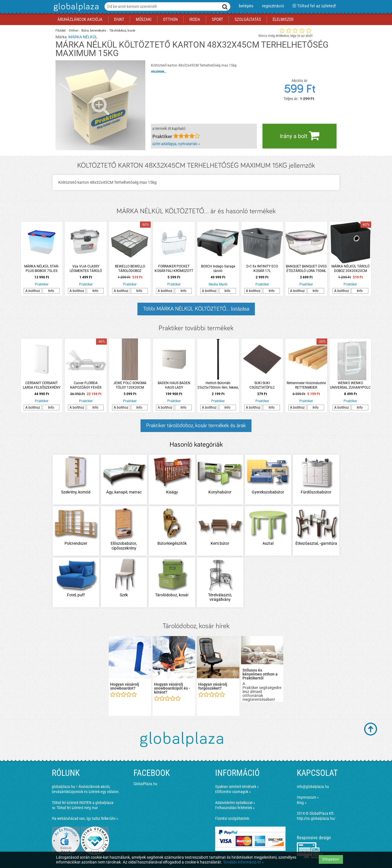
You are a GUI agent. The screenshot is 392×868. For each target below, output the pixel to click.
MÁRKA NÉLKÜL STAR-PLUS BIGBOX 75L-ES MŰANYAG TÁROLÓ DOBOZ (42, 269)
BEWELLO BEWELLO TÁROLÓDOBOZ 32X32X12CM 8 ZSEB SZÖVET (130, 269)
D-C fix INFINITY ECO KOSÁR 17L (262, 269)
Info (51, 291)
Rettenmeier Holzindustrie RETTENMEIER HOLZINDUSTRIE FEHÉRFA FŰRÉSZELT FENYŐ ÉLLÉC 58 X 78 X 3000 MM (306, 385)
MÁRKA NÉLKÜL (83, 37)
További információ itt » (243, 862)
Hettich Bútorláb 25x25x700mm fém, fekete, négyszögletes (218, 385)
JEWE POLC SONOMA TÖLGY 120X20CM (130, 385)
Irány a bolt (300, 136)
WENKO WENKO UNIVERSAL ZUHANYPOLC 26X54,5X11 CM (350, 385)
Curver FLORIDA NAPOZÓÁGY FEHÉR (86, 385)
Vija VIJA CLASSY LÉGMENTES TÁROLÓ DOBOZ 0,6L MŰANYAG (86, 269)
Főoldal (61, 31)
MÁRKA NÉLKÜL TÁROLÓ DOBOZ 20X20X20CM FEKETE (350, 269)
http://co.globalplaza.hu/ (316, 818)
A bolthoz (33, 291)
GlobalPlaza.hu (145, 784)
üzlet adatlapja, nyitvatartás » (176, 144)
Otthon (73, 31)
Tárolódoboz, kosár (122, 31)
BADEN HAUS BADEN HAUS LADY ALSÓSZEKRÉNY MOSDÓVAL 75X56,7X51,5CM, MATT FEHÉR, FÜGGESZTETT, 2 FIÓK (174, 385)
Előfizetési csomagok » (233, 792)
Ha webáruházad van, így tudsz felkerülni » (85, 818)
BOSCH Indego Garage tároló (218, 269)
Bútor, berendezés (94, 31)
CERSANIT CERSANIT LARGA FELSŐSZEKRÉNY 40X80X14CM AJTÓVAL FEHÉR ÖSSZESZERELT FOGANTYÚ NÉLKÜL (42, 385)
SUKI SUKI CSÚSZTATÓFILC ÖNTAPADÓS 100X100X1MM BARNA (262, 385)
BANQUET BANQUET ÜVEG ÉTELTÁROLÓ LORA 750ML (306, 269)
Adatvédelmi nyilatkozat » (235, 803)
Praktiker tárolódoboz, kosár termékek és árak (196, 426)
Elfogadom (331, 859)
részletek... (159, 72)
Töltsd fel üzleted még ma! (77, 808)
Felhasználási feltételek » (235, 808)
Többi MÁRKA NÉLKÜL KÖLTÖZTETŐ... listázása (196, 309)
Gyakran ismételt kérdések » (237, 787)
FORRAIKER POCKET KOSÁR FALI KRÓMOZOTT (174, 269)
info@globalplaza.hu (313, 787)
